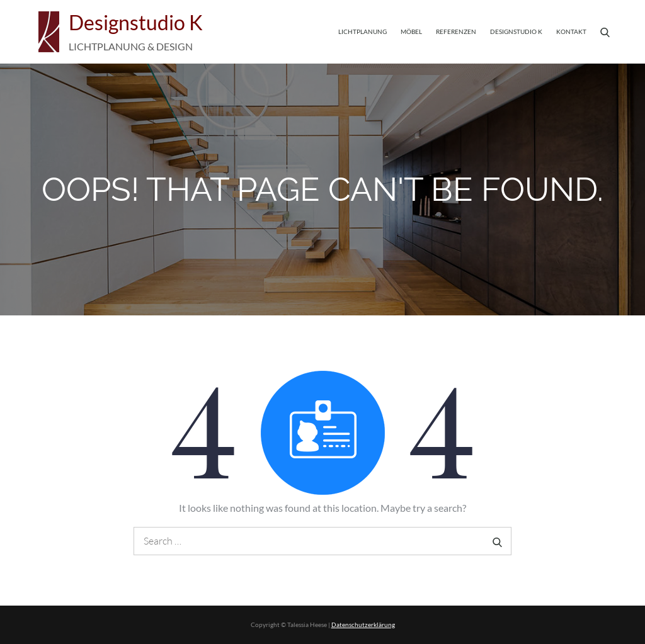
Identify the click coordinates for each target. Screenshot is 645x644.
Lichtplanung (362, 31)
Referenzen (456, 31)
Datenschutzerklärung (363, 624)
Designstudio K (136, 22)
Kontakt (571, 31)
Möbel (411, 31)
